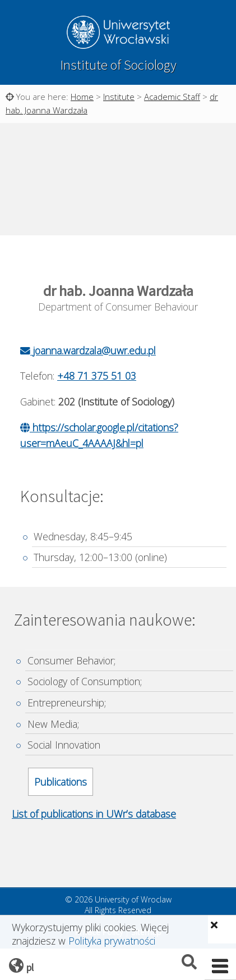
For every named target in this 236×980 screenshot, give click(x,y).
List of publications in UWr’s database (94, 814)
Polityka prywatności (112, 941)
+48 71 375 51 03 (97, 376)
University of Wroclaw (118, 34)
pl (30, 967)
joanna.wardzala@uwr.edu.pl (88, 350)
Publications (61, 782)
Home (82, 97)
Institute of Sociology (118, 65)
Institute (119, 97)
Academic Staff (172, 97)
